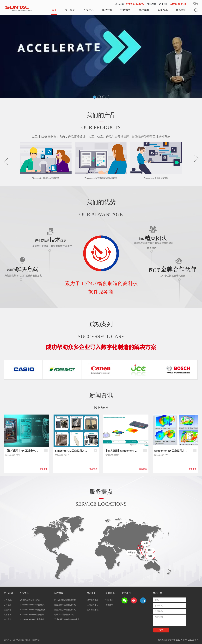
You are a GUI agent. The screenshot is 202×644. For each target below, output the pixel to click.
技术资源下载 (93, 610)
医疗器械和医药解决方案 (65, 605)
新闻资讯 (163, 10)
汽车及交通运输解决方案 (65, 600)
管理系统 (17, 640)
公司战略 (8, 605)
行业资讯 (109, 600)
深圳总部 (132, 553)
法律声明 (8, 619)
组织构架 (8, 610)
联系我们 (181, 10)
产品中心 (89, 10)
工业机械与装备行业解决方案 (67, 619)
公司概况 (8, 600)
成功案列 (144, 10)
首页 (54, 10)
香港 (150, 556)
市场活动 (109, 605)
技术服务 (126, 10)
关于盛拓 (70, 10)
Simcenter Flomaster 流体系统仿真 (34, 605)
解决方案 (107, 10)
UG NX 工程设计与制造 (30, 600)
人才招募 (8, 615)
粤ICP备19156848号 (189, 640)
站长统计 (26, 640)
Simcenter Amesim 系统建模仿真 (34, 619)
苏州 (150, 550)
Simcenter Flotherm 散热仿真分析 (34, 610)
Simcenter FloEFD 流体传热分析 (34, 615)
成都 (146, 543)
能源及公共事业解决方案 (65, 610)
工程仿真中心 (93, 605)
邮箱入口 (8, 640)
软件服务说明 (93, 600)
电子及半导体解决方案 (64, 615)
